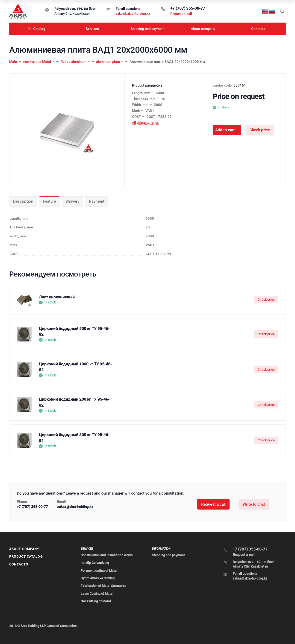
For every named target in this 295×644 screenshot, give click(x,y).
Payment (97, 201)
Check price (260, 130)
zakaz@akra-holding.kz (133, 14)
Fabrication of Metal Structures (103, 586)
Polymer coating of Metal (99, 571)
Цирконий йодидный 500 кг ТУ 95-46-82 (74, 332)
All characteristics (145, 122)
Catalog (37, 29)
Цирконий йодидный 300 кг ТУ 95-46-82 (74, 438)
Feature (49, 201)
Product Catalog (26, 557)
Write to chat (254, 504)
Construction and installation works (107, 555)
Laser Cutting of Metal (97, 594)
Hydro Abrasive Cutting (98, 578)
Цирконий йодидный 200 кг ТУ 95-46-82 (74, 402)
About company (24, 549)
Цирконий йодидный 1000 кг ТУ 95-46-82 (75, 367)
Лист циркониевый (57, 297)
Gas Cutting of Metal (96, 601)
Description (23, 201)
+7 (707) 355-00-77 (188, 8)
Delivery (72, 201)
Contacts (19, 564)
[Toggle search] (282, 11)
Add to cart (225, 130)
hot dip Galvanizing (95, 563)
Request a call (181, 14)
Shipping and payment (168, 555)
